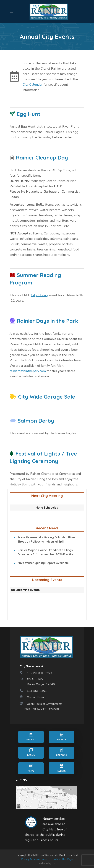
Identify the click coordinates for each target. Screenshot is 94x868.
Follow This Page (63, 859)
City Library (40, 295)
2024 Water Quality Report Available (43, 563)
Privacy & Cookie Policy (34, 859)
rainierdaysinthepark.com (28, 371)
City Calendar (33, 85)
